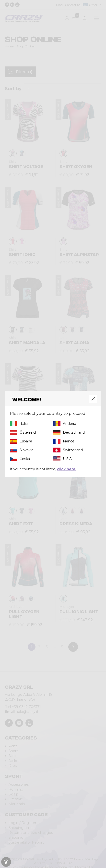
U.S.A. (68, 459)
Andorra (70, 424)
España (26, 441)
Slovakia (26, 450)
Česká (25, 459)
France (69, 441)
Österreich (29, 432)
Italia (24, 424)
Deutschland (74, 432)
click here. (67, 469)
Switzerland (73, 450)
